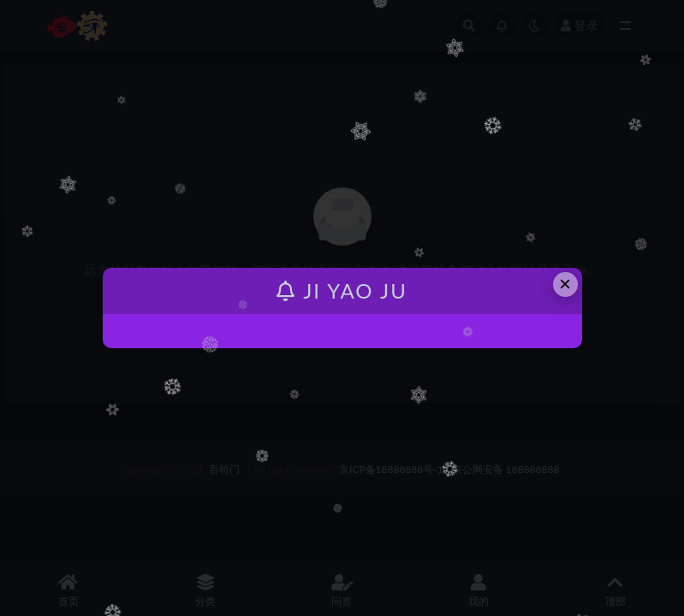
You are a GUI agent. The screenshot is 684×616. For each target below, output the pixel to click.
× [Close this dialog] (565, 284)
